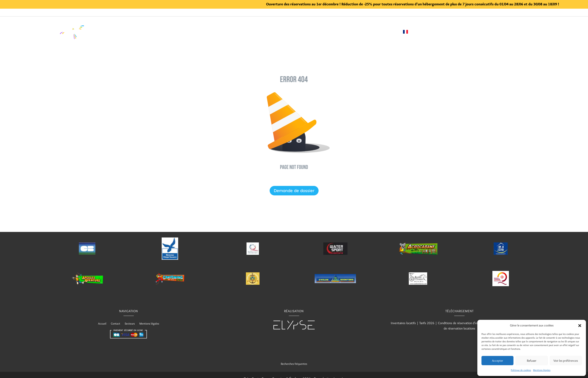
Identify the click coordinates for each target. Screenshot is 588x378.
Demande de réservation (357, 32)
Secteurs (130, 324)
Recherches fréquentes (294, 364)
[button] (580, 326)
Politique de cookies (521, 370)
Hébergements (212, 32)
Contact (390, 32)
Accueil (188, 32)
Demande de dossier (294, 191)
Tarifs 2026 (427, 323)
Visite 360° (323, 32)
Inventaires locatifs (403, 323)
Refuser (532, 361)
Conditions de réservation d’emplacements (466, 323)
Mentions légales (542, 370)
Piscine (240, 32)
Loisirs (257, 32)
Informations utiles (288, 32)
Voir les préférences (566, 361)
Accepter (498, 361)
